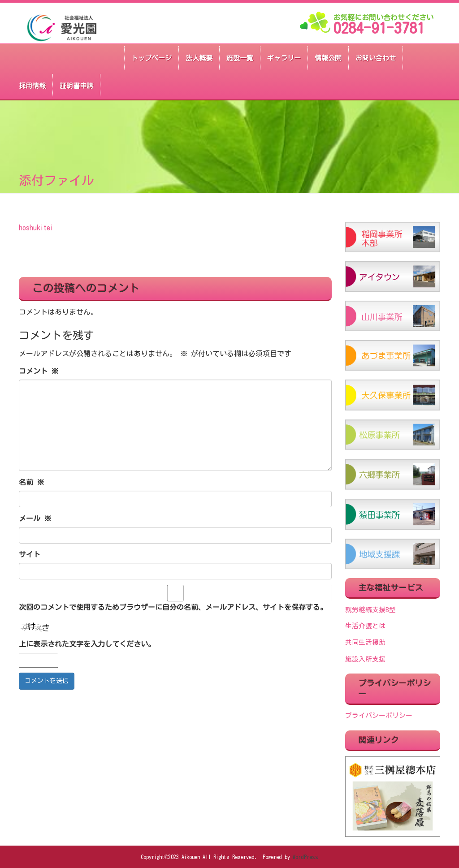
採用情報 (32, 86)
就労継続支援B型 (370, 610)
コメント (39, 371)
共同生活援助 (365, 642)
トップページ (152, 58)
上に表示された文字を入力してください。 (87, 644)
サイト (30, 554)
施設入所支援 (365, 659)
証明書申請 (76, 86)
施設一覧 (240, 58)
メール (35, 518)
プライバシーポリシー (379, 715)
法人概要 (199, 58)
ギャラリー (284, 58)
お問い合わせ (376, 58)
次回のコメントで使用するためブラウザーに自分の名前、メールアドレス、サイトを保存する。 (173, 607)
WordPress (305, 857)
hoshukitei (36, 228)
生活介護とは (365, 626)
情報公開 (328, 58)
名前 (31, 482)
